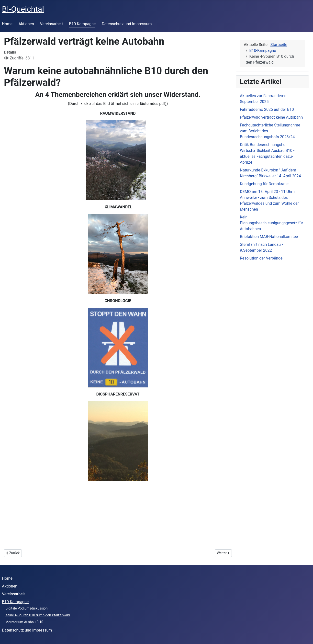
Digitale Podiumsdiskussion (27, 608)
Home (7, 24)
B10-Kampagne (82, 24)
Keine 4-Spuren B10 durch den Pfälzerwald (38, 615)
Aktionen (26, 24)
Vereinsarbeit (52, 24)
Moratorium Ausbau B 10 (24, 622)
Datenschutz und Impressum (127, 24)
